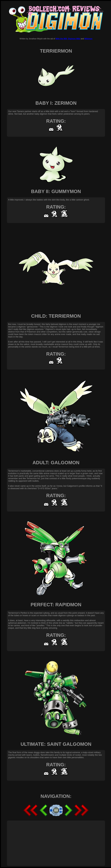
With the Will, (61, 39)
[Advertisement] (35, 841)
